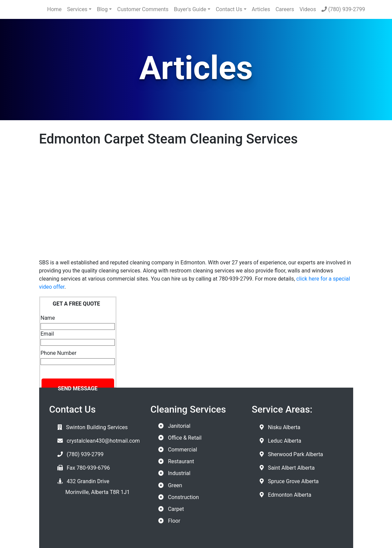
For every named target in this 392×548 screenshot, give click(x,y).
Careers (285, 9)
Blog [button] (102, 9)
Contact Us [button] (229, 9)
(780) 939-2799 (343, 9)
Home (55, 9)
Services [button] (77, 9)
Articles (261, 9)
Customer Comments (143, 9)
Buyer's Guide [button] (190, 9)
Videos (308, 9)
